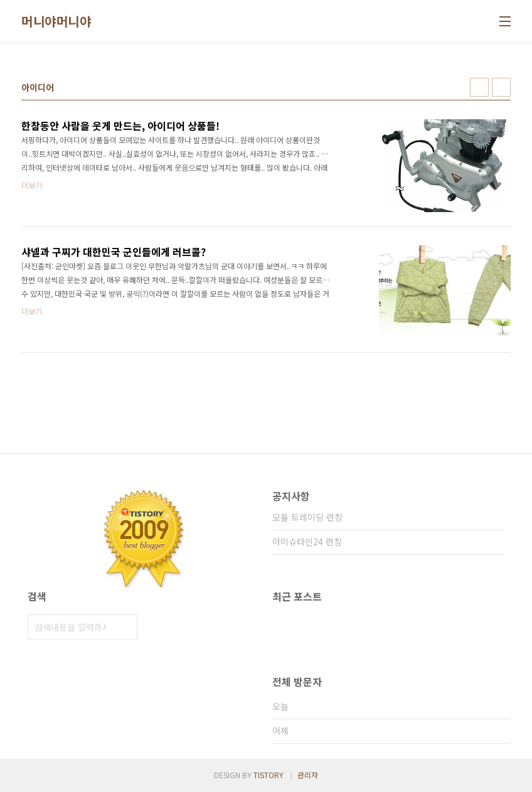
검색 (125, 627)
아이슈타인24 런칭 (307, 542)
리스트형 (501, 87)
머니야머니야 (56, 21)
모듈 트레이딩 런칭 (307, 517)
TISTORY (269, 775)
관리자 (308, 775)
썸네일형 (479, 87)
